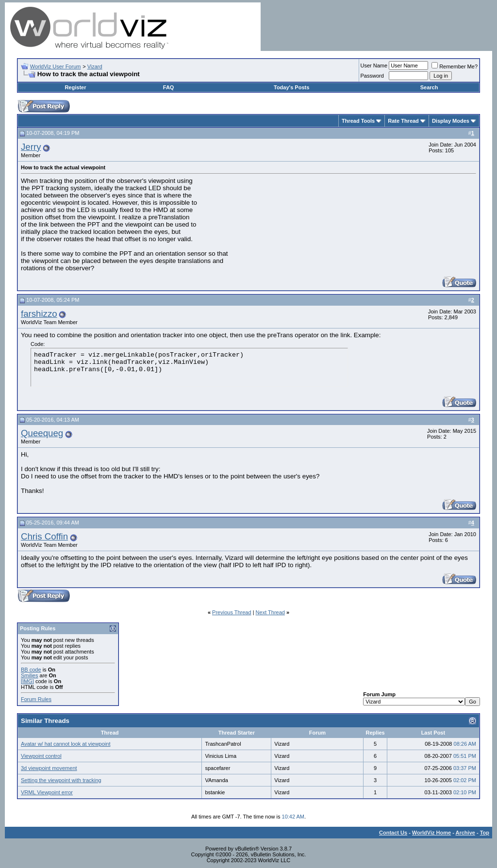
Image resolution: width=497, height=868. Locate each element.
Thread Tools (358, 121)
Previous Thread (232, 612)
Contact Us (393, 833)
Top (485, 833)
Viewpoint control (41, 756)
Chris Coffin (44, 536)
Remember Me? (455, 66)
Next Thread (270, 612)
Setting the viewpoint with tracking (61, 780)
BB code (31, 670)
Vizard (95, 66)
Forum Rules (36, 699)
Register (75, 87)
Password (372, 76)
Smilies (29, 675)
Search (429, 87)
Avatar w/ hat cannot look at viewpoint (66, 744)
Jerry (31, 147)
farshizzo (39, 314)
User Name (374, 66)
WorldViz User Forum (56, 66)
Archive (465, 833)
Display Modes (451, 121)
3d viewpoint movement (49, 768)
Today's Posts (291, 87)
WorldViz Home (431, 833)
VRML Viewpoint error (47, 792)
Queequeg (42, 433)
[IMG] (27, 681)
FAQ (169, 87)
